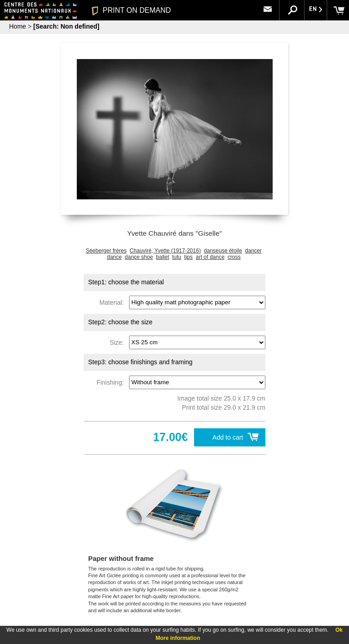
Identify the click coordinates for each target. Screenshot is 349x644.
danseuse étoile (223, 251)
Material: (113, 302)
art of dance (210, 257)
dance (114, 257)
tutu (177, 257)
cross (234, 257)
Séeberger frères (106, 251)
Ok (339, 630)
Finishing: (112, 382)
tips (188, 257)
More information (178, 638)
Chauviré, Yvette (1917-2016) (165, 251)
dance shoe (139, 257)
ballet (162, 257)
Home (17, 26)
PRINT (131, 10)
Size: (118, 342)
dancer (253, 251)
